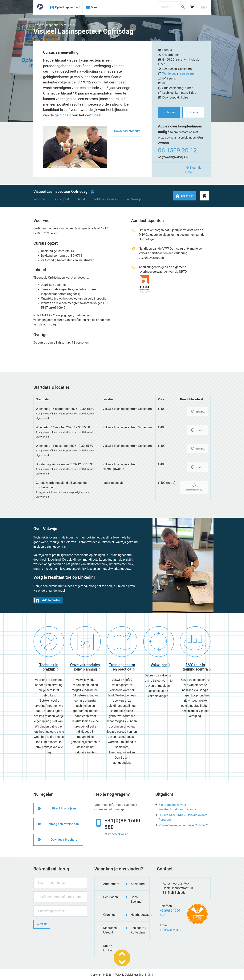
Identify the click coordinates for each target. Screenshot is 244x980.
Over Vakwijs (133, 199)
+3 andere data (186, 74)
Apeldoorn (138, 884)
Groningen (110, 915)
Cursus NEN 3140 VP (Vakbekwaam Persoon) (183, 817)
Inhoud (80, 199)
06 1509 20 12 (177, 150)
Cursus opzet (60, 199)
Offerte (193, 112)
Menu (92, 7)
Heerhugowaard (140, 915)
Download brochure (127, 131)
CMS (150, 975)
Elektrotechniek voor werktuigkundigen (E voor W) (178, 807)
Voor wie (39, 199)
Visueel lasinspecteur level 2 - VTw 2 (183, 825)
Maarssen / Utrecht (111, 930)
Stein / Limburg (109, 948)
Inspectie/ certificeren (61, 25)
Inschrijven (169, 112)
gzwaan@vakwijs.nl (175, 157)
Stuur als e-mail (193, 170)
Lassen (38, 25)
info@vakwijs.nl (119, 834)
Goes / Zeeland (136, 899)
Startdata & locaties (105, 199)
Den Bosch (111, 897)
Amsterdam (111, 884)
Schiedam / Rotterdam (138, 930)
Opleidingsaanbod (65, 7)
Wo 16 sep (170, 74)
